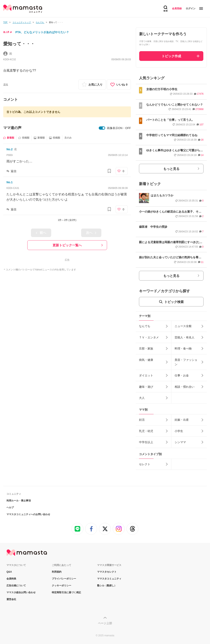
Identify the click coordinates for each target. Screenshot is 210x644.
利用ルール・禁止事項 (19, 501)
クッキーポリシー (62, 586)
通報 (6, 85)
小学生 (179, 431)
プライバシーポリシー (64, 579)
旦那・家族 (146, 348)
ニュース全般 (183, 326)
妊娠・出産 (182, 420)
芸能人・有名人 (185, 337)
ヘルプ (10, 507)
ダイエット (146, 375)
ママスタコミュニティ (109, 579)
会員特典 (11, 579)
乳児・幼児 (146, 431)
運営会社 (11, 599)
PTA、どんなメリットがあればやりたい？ (42, 32)
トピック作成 (171, 56)
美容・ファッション (186, 362)
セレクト (145, 464)
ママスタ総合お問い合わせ (21, 592)
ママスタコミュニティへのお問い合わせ (28, 514)
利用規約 (57, 572)
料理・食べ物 (183, 348)
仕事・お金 (182, 375)
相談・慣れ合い (185, 387)
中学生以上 (146, 442)
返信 (14, 171)
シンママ (180, 442)
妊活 (142, 420)
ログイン (191, 8)
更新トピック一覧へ (67, 245)
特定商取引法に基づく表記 (66, 592)
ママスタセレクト (107, 572)
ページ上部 (105, 623)
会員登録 (177, 8)
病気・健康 (146, 360)
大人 (142, 398)
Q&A (9, 572)
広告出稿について (16, 586)
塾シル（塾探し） (107, 586)
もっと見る (171, 169)
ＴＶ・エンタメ (149, 337)
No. (10, 149)
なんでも (145, 326)
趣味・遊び (146, 387)
